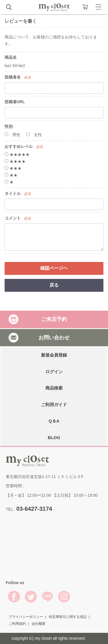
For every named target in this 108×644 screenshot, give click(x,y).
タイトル (13, 193)
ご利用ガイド (54, 404)
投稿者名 (13, 77)
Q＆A (54, 421)
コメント (13, 218)
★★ (11, 175)
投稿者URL (15, 102)
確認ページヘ (54, 268)
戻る (54, 285)
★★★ (13, 168)
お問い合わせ (54, 337)
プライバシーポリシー (26, 617)
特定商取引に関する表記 (68, 617)
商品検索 (54, 388)
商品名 (11, 57)
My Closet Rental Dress (54, 7)
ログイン (54, 371)
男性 (12, 135)
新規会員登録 (54, 355)
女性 (34, 135)
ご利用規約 (17, 624)
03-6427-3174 (34, 508)
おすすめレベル (19, 146)
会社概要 (38, 624)
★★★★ (15, 161)
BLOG (54, 437)
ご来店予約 (54, 319)
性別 (9, 126)
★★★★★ (17, 154)
